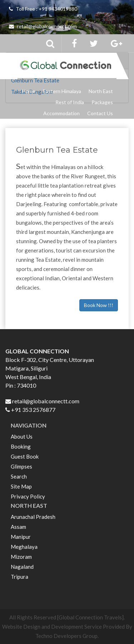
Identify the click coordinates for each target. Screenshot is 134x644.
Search (19, 476)
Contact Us (100, 113)
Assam (18, 527)
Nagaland (22, 567)
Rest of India (70, 102)
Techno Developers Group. (67, 636)
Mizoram (21, 557)
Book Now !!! (99, 305)
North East (101, 91)
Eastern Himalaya (62, 91)
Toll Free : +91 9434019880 (43, 9)
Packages (102, 102)
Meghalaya (24, 547)
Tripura (19, 577)
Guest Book (25, 456)
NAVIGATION (29, 425)
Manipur (21, 537)
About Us (22, 436)
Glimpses (21, 466)
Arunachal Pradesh (33, 517)
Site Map (21, 486)
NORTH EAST (29, 505)
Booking (21, 446)
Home (29, 91)
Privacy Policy (28, 496)
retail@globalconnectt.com (43, 26)
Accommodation (61, 113)
